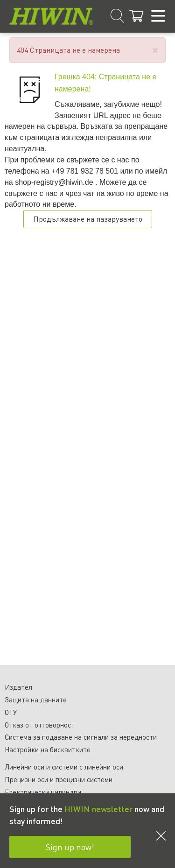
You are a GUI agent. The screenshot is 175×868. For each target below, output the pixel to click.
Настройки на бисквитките (48, 749)
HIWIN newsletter (98, 808)
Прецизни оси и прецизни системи (59, 779)
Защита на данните (36, 700)
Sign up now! (70, 847)
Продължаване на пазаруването (88, 219)
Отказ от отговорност (40, 725)
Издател (18, 687)
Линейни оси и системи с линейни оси (64, 767)
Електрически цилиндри (43, 792)
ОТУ (11, 712)
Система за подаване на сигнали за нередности (81, 737)
